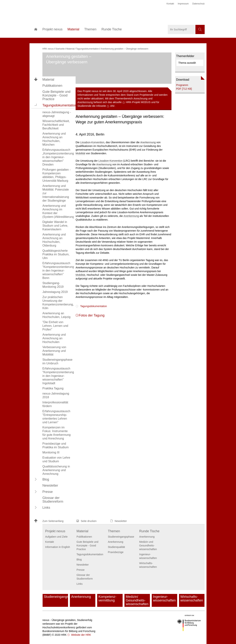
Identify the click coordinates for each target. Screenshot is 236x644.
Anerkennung (85, 102)
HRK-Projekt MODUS (138, 102)
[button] (36, 105)
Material (48, 80)
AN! (112, 106)
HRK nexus (48, 49)
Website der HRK (81, 635)
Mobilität (80, 153)
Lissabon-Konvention (92, 142)
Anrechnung (140, 98)
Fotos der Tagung (92, 315)
